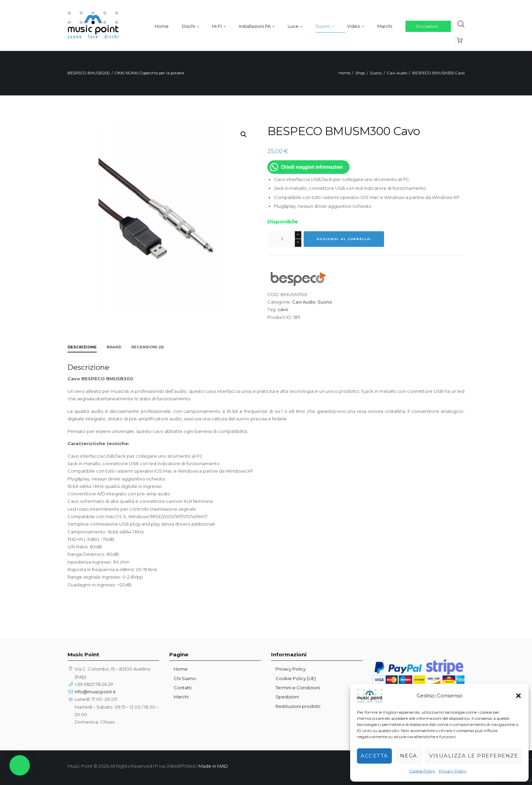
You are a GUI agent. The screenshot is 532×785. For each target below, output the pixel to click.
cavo (283, 309)
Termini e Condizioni (298, 688)
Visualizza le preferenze (474, 756)
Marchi (181, 697)
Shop (360, 73)
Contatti (183, 688)
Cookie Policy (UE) (296, 678)
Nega (409, 756)
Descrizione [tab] (82, 347)
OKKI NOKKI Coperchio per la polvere (149, 73)
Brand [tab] (114, 347)
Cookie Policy (422, 771)
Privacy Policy (453, 771)
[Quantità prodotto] (284, 239)
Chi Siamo (185, 678)
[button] (518, 696)
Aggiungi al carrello (344, 239)
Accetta (374, 756)
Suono (376, 73)
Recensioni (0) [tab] (148, 347)
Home (344, 73)
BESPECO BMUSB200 (89, 73)
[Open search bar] (461, 24)
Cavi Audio (397, 73)
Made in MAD (213, 766)
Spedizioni (287, 697)
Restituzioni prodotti (298, 706)
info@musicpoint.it (95, 692)
